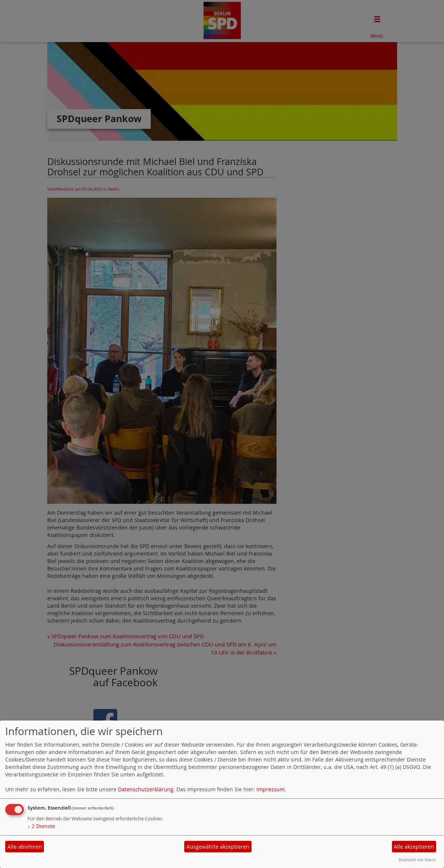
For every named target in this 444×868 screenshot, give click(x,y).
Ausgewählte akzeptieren (218, 847)
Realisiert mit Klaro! (417, 860)
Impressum (271, 789)
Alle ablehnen (25, 847)
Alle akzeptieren (414, 847)
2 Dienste (41, 826)
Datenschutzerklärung (146, 789)
